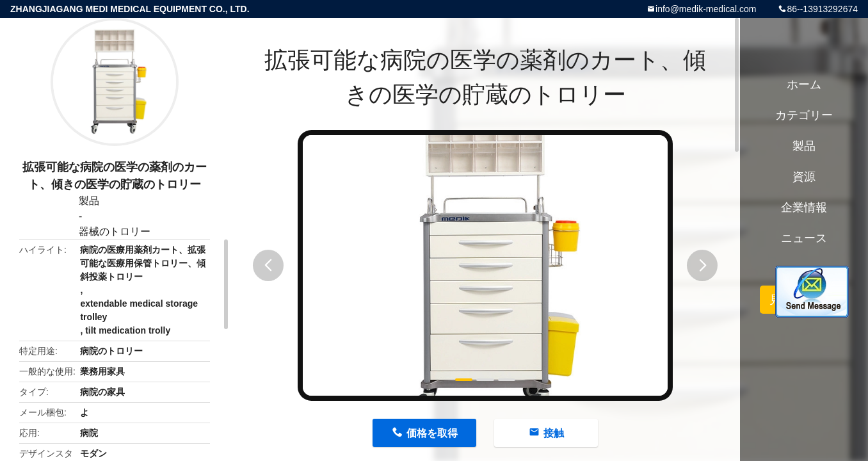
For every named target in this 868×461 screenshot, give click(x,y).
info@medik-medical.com (706, 9)
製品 (89, 201)
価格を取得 (432, 433)
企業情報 (804, 207)
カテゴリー (804, 115)
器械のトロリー (115, 231)
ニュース (804, 238)
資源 (804, 177)
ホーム (804, 85)
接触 (554, 433)
